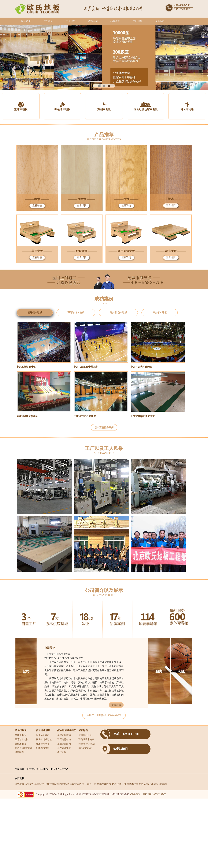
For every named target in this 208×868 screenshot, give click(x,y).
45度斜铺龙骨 (64, 748)
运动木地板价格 (135, 784)
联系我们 (160, 21)
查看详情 (37, 206)
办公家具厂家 (89, 784)
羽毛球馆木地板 (86, 739)
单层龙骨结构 (64, 735)
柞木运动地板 (43, 744)
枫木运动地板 (43, 735)
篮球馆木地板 (85, 735)
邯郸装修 (20, 784)
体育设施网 (75, 784)
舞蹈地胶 (64, 784)
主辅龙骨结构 (64, 744)
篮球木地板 (20, 735)
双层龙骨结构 (64, 739)
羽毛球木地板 (22, 739)
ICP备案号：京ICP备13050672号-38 (148, 794)
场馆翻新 (19, 752)
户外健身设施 (52, 784)
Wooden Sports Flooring (155, 784)
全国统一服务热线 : (104, 715)
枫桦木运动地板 (44, 739)
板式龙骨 (62, 752)
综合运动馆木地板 (24, 748)
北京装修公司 (119, 784)
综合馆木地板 (85, 748)
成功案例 (93, 21)
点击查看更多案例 (104, 427)
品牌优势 (115, 21)
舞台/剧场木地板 (87, 744)
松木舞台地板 (43, 748)
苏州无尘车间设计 (34, 784)
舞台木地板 (20, 744)
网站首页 (26, 21)
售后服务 (137, 21)
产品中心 (48, 21)
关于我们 (71, 21)
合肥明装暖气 (104, 784)
